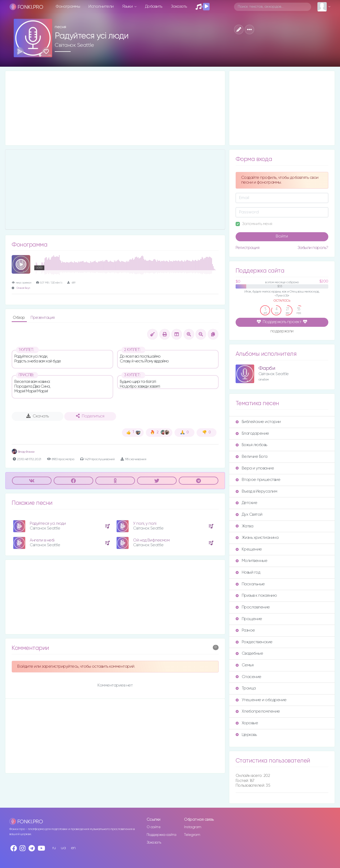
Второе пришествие (258, 480)
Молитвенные (252, 561)
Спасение (248, 677)
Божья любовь (251, 445)
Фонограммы (68, 7)
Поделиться (90, 416)
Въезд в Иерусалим (256, 491)
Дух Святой (249, 515)
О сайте (154, 827)
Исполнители (101, 7)
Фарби (267, 368)
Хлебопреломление (258, 711)
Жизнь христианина (257, 538)
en (73, 848)
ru (54, 848)
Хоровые (247, 723)
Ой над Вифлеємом (151, 540)
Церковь (246, 735)
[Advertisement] (115, 108)
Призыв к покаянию (256, 596)
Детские (246, 503)
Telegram (192, 835)
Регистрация (248, 248)
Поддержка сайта (161, 835)
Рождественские (254, 642)
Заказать (179, 7)
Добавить (154, 7)
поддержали (282, 332)
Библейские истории (258, 422)
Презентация (43, 318)
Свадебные (249, 653)
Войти (282, 236)
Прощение (249, 619)
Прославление (253, 607)
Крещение (249, 549)
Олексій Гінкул (23, 288)
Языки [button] (128, 7)
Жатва (245, 526)
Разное (245, 630)
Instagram (193, 827)
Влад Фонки (23, 452)
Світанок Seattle (74, 45)
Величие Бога (252, 457)
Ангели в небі (42, 540)
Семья (245, 665)
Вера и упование (255, 468)
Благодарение (252, 433)
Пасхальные (250, 584)
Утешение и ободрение (261, 700)
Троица (246, 688)
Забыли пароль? (313, 248)
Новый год (248, 572)
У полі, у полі (145, 524)
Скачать (38, 416)
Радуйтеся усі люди (48, 524)
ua (63, 848)
